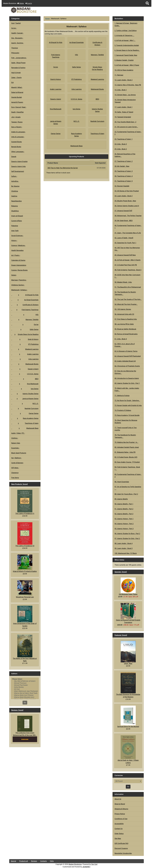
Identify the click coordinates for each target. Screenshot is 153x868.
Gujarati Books (17, 142)
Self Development (18, 171)
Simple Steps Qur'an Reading (25, 334)
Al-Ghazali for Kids (25, 295)
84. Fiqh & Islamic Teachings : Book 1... (127, 468)
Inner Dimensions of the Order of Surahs (25, 616)
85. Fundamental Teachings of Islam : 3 (128, 476)
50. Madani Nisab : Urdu (123, 282)
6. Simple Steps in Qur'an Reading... (127, 50)
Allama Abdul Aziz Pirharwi (25, 695)
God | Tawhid (16, 23)
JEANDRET (86, 867)
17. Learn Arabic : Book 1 (124, 107)
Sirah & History (25, 339)
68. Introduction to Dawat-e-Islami (127, 378)
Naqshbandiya (16, 201)
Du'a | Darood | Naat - (19, 107)
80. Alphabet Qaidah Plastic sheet (127, 447)
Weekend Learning (25, 349)
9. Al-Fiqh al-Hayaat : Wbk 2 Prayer (127, 65)
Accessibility (119, 824)
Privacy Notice (120, 814)
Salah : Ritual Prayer (18, 63)
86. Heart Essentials (122, 482)
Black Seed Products (19, 453)
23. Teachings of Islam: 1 (124, 139)
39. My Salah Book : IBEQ (124, 221)
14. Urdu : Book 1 (121, 90)
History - (14, 241)
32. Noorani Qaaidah (122, 186)
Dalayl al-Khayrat (17, 92)
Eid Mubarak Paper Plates (128, 586)
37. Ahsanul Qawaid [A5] (123, 211)
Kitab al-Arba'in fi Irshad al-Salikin (25, 563)
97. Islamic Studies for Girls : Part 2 (127, 539)
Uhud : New (128, 653)
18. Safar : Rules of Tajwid (124, 112)
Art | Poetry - (16, 255)
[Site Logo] (32, 10)
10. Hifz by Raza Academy (124, 70)
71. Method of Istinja (122, 396)
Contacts (43, 861)
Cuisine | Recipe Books (19, 270)
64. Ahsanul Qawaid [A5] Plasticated (128, 356)
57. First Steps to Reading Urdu (126, 319)
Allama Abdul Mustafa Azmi (25, 697)
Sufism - (14, 176)
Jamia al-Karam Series (25, 399)
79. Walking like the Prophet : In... (126, 442)
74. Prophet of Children (123, 410)
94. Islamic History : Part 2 (124, 524)
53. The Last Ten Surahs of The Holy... (128, 299)
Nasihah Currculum (25, 408)
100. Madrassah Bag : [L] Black (126, 553)
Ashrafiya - (15, 181)
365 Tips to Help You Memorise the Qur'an (63, 168)
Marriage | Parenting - (19, 280)
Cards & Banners (17, 463)
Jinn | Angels (16, 117)
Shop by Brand (120, 804)
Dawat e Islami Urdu (19, 166)
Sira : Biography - (17, 38)
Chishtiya (15, 191)
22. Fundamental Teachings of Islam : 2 (128, 133)
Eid (12, 83)
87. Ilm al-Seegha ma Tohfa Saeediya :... (128, 488)
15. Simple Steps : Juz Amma (125, 95)
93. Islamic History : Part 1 (124, 519)
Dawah (14, 157)
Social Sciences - (17, 236)
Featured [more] (121, 635)
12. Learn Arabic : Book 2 (124, 80)
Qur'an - (14, 28)
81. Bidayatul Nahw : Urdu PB (125, 452)
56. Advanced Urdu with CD (124, 314)
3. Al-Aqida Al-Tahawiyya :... (124, 36)
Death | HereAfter (17, 112)
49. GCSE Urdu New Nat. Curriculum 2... (127, 276)
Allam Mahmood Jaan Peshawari (25, 691)
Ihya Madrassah (25, 384)
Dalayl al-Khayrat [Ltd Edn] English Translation (128, 613)
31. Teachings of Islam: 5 (124, 181)
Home (20, 3)
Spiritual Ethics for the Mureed (128, 717)
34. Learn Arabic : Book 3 (124, 196)
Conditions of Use (121, 819)
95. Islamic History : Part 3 (124, 529)
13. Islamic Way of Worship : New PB (128, 85)
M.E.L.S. (25, 404)
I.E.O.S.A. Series (25, 374)
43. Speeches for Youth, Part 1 (125, 243)
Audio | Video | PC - (18, 433)
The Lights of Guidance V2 (25, 535)
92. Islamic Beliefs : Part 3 (124, 514)
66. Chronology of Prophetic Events (127, 366)
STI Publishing (25, 344)
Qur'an (25, 325)
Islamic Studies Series (25, 394)
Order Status (119, 834)
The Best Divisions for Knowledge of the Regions (128, 685)
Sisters (14, 275)
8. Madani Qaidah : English (124, 60)
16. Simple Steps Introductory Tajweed (125, 101)
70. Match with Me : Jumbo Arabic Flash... (127, 389)
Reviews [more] (17, 710)
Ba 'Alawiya (15, 186)
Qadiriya (14, 196)
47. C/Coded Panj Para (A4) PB (126, 265)
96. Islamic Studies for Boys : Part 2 (127, 534)
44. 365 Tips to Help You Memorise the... (127, 249)
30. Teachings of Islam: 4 (124, 176)
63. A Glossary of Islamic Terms (126, 351)
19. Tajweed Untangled (123, 117)
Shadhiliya (15, 211)
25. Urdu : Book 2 (121, 149)
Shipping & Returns (121, 809)
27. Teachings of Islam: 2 (124, 161)
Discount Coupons (121, 848)
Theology (15, 48)
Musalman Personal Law (25, 589)
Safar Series (25, 329)
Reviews (34, 861)
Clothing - (15, 438)
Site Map (118, 839)
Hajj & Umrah (16, 73)
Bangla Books (16, 147)
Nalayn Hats (16, 443)
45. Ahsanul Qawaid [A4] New (125, 255)
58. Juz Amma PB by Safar (124, 324)
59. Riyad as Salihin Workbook (125, 329)
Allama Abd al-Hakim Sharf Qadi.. (25, 693)
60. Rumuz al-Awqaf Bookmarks (126, 334)
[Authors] (25, 688)
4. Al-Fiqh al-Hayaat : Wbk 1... (125, 40)
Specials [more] (121, 572)
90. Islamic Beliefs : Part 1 (124, 504)
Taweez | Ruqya (17, 122)
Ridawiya (15, 206)
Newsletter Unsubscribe (123, 853)
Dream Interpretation (19, 265)
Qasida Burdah (17, 97)
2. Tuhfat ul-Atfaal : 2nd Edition (126, 31)
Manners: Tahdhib (25, 320)
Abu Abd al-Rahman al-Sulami (25, 681)
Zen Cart (94, 864)
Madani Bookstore (75, 864)
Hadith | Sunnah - (17, 33)
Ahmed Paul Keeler (25, 685)
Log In (29, 3)
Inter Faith (15, 231)
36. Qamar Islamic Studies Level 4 (127, 206)
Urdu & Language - (18, 137)
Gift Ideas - (15, 468)
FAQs (52, 861)
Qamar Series (25, 413)
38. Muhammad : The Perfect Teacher (128, 216)
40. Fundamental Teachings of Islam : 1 (128, 227)
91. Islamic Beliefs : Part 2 (124, 509)
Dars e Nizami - (17, 127)
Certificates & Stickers (25, 305)
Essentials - (15, 448)
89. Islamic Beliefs (121, 499)
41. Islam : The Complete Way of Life (128, 233)
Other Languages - (18, 152)
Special (13, 861)
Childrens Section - (18, 285)
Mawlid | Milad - (17, 87)
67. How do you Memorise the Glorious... (125, 372)
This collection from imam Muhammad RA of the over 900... (25, 726)
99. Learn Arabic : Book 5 (124, 548)
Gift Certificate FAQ (121, 843)
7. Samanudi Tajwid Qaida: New (126, 55)
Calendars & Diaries (18, 260)
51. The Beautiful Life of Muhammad (128, 287)
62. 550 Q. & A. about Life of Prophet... (125, 345)
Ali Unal (25, 689)
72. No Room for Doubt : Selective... (127, 401)
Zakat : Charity (16, 78)
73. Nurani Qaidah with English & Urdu (128, 405)
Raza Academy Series (25, 418)
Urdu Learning (25, 359)
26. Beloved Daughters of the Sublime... (125, 155)
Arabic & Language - (19, 132)
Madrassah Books (25, 364)
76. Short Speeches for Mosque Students (126, 422)
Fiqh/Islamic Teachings (25, 310)
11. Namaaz (119, 75)
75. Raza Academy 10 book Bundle (127, 415)
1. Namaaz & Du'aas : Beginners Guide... (126, 24)
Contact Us (119, 829)
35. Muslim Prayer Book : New (125, 201)
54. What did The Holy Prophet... (126, 304)
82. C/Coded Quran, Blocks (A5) (126, 457)
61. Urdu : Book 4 (121, 339)
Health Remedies (17, 250)
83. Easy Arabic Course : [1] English (127, 462)
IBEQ (25, 379)
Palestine (15, 226)
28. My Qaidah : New (122, 166)
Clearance (15, 473)
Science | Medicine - (18, 246)
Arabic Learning (25, 354)
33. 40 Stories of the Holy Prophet (127, 191)
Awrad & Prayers (17, 102)
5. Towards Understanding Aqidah (127, 45)
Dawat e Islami (25, 369)
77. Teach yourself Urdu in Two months (126, 429)
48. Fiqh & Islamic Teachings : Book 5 (128, 270)
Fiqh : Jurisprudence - (19, 58)
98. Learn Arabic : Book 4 (124, 543)
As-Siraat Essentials (25, 300)
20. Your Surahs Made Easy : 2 (125, 122)
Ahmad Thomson (25, 683)
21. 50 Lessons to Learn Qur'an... (126, 127)
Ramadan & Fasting (18, 68)
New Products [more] (20, 484)
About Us (118, 799)
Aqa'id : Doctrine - (18, 43)
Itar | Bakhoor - (17, 458)
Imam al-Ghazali (17, 216)
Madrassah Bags (25, 428)
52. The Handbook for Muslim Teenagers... (125, 293)
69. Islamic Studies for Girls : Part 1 (127, 383)
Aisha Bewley (25, 687)
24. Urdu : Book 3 (121, 144)
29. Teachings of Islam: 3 (124, 171)
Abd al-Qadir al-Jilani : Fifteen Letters (128, 750)
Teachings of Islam (25, 423)
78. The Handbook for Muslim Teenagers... (125, 436)
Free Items (15, 478)
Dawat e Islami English (19, 162)
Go (25, 703)
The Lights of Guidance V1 (25, 502)
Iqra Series (25, 389)
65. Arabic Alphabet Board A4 (125, 361)
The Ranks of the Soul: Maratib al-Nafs (25, 648)
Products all (24, 861)
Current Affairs (17, 221)
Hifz (25, 315)
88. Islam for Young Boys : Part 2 (126, 494)
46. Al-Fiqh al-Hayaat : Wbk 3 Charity (128, 260)
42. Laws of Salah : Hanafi (124, 238)
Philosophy (15, 53)
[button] (147, 3)
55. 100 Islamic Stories (123, 309)
